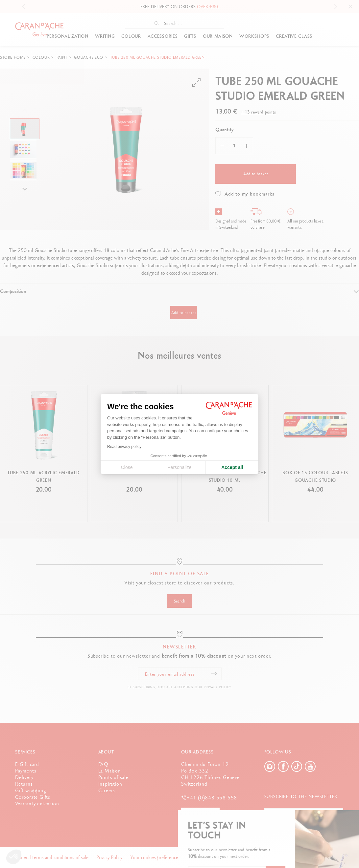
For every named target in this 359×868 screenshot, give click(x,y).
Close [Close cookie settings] (127, 467)
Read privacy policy (124, 447)
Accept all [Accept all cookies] (232, 467)
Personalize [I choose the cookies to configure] (179, 467)
